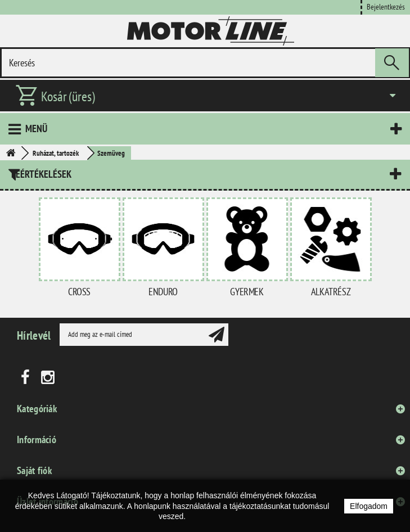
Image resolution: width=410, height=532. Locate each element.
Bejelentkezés (386, 6)
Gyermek (247, 292)
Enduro (163, 292)
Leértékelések (41, 174)
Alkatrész (331, 292)
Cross (79, 292)
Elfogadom (369, 506)
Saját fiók (34, 470)
